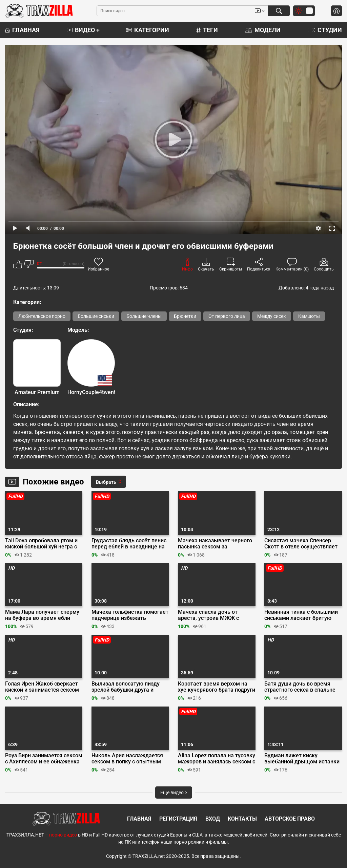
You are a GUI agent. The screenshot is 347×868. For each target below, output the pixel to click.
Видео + (83, 30)
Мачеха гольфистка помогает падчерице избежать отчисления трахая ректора (130, 615)
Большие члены (144, 316)
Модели (263, 30)
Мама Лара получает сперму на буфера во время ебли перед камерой (42, 615)
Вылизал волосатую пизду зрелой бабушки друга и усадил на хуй (126, 687)
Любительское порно (42, 316)
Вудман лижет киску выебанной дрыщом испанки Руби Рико (302, 759)
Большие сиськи (96, 316)
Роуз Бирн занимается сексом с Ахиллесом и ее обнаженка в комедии (44, 759)
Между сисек (272, 316)
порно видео (63, 835)
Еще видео (174, 793)
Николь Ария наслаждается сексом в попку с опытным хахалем (127, 759)
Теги (207, 30)
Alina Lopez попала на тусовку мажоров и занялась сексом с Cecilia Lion (217, 759)
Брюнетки (185, 316)
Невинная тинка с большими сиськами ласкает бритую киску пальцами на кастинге (301, 615)
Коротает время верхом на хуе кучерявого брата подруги (217, 687)
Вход (213, 819)
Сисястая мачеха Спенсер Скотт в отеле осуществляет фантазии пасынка (301, 544)
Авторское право (290, 819)
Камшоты (309, 316)
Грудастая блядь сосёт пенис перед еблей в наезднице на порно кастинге (129, 544)
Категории (148, 30)
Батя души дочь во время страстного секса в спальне (300, 687)
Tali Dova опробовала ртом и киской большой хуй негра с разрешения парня (41, 544)
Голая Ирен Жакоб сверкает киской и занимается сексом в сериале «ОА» (42, 687)
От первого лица (227, 316)
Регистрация (178, 819)
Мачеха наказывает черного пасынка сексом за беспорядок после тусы (215, 544)
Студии (325, 30)
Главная (22, 30)
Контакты (242, 819)
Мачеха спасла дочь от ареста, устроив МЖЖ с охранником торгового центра (208, 615)
